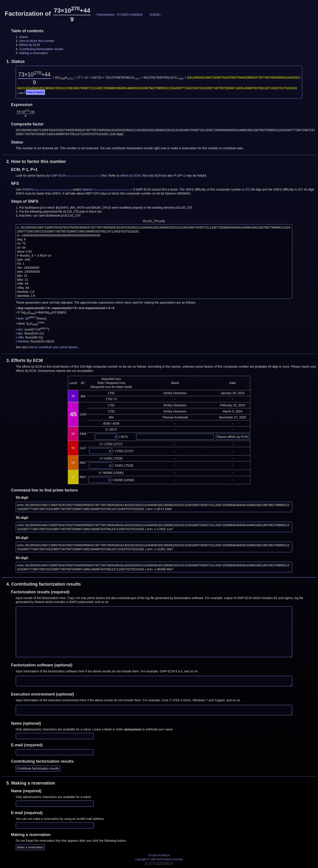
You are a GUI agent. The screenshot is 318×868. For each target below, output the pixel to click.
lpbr (20, 333)
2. (36, 161)
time (21, 318)
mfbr (21, 337)
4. (44, 584)
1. (15, 61)
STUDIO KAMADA (130, 15)
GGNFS (28, 189)
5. (31, 783)
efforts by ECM (130, 176)
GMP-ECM (58, 176)
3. (25, 360)
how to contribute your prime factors (53, 347)
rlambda (23, 341)
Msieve (87, 189)
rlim (20, 329)
